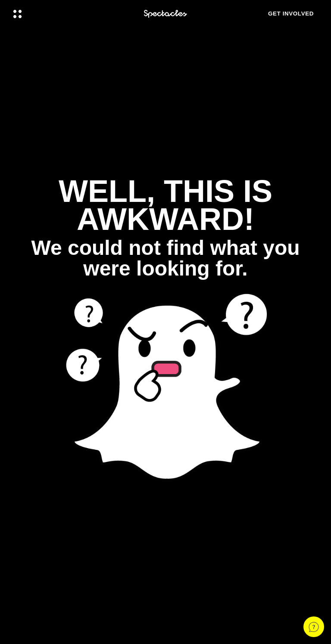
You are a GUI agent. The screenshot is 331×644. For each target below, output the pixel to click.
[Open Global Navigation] (73, 14)
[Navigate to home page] (165, 14)
